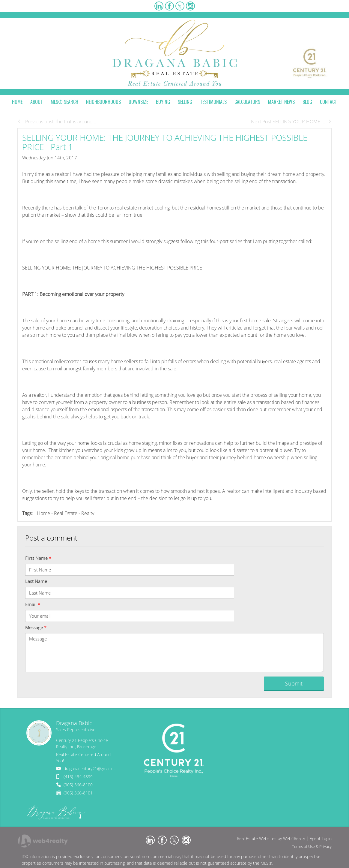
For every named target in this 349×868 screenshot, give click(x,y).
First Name (38, 558)
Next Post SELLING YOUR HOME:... (291, 122)
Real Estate (66, 513)
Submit (294, 683)
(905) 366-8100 (78, 785)
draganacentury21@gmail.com (91, 769)
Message (36, 627)
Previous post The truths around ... (57, 122)
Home (43, 513)
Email (33, 604)
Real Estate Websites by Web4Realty (271, 838)
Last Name (36, 581)
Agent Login (321, 838)
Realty (88, 513)
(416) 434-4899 (78, 777)
